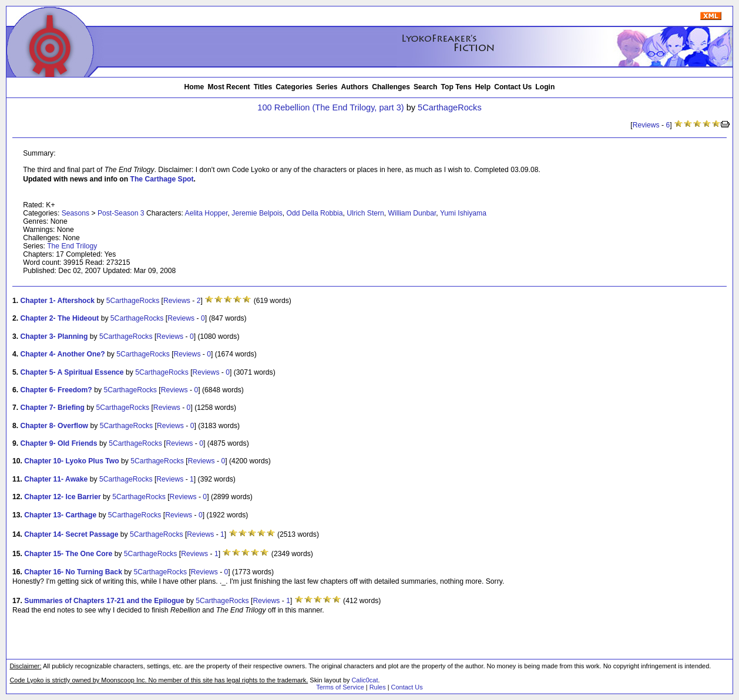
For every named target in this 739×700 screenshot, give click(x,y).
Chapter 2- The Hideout (60, 318)
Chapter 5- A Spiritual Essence (72, 372)
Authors (355, 87)
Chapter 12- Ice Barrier (62, 497)
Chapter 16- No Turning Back (73, 572)
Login (545, 87)
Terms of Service (340, 687)
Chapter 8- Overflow (55, 426)
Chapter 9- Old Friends (59, 443)
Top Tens (456, 87)
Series (327, 87)
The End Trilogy (72, 246)
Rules (378, 687)
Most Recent (229, 87)
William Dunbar (412, 213)
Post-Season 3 (121, 213)
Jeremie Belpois (257, 213)
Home (194, 87)
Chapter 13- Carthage (60, 515)
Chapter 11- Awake (56, 479)
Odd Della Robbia (315, 213)
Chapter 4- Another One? (63, 354)
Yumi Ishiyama (463, 213)
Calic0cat (365, 680)
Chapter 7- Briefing (53, 408)
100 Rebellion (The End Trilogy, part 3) (330, 107)
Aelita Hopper (206, 213)
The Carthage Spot (162, 179)
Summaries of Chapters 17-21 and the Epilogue (104, 601)
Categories (294, 87)
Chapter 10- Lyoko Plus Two (71, 461)
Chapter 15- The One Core (68, 554)
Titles (263, 87)
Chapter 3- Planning (54, 336)
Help (483, 87)
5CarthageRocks (450, 107)
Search (426, 87)
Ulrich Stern (365, 213)
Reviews (646, 125)
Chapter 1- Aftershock (58, 301)
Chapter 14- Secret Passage (71, 534)
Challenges (391, 87)
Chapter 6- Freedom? (56, 390)
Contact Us (513, 87)
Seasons (75, 213)
